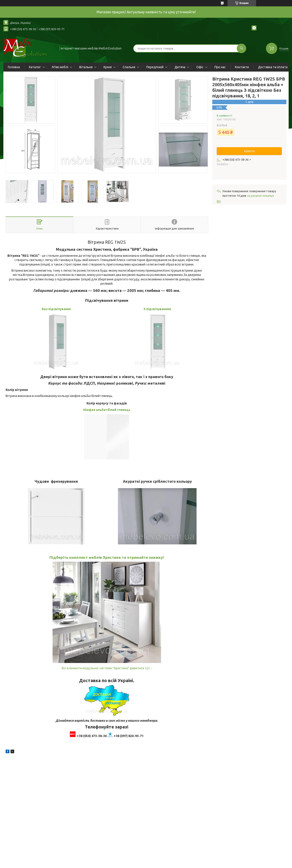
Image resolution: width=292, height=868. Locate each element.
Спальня (129, 67)
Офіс (200, 67)
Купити (249, 151)
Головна (14, 67)
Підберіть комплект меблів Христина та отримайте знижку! (107, 557)
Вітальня (86, 67)
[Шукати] (241, 48)
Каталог (35, 67)
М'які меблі (60, 67)
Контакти (242, 67)
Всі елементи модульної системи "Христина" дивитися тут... (107, 668)
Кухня (108, 67)
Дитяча (180, 67)
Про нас (220, 67)
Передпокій (155, 67)
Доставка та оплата (273, 67)
